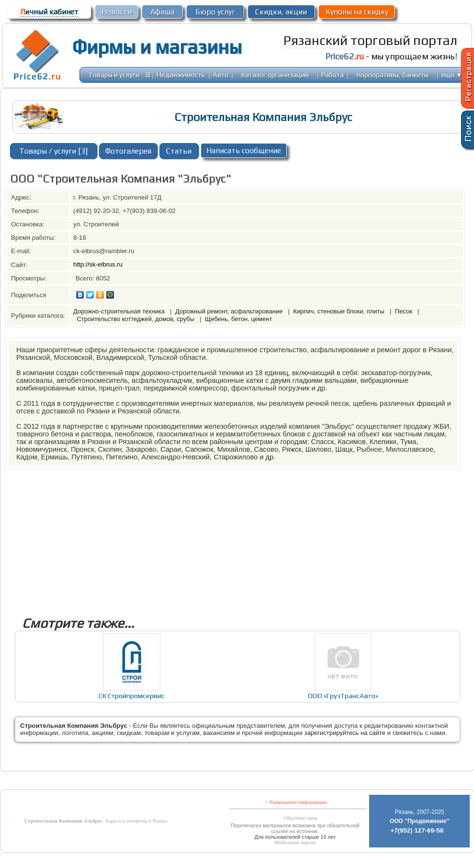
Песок (405, 311)
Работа (333, 74)
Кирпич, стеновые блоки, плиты (339, 311)
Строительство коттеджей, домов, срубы (136, 319)
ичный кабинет (49, 12)
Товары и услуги (114, 74)
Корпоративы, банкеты (393, 74)
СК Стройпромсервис (132, 696)
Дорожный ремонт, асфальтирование (230, 311)
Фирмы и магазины (157, 47)
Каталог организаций (275, 74)
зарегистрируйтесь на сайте (345, 733)
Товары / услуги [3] (53, 151)
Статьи (179, 151)
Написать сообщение (244, 150)
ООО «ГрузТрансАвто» (343, 696)
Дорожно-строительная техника (120, 311)
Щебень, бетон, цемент (238, 319)
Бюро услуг (215, 12)
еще (452, 74)
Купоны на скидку (357, 12)
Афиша (162, 12)
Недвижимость (181, 74)
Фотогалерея (128, 151)
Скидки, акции (281, 12)
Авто (220, 74)
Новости (117, 12)
